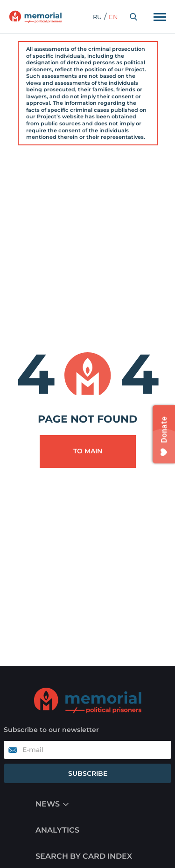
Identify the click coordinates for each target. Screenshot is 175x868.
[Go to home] (88, 700)
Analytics (57, 830)
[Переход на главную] (35, 17)
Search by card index (84, 856)
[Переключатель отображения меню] (160, 17)
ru (97, 17)
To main (88, 451)
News (48, 804)
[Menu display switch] (66, 804)
